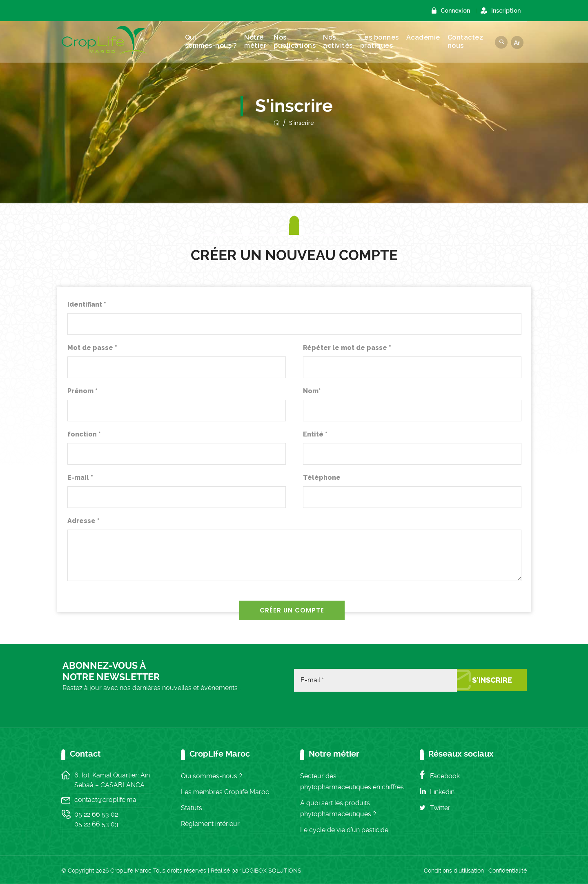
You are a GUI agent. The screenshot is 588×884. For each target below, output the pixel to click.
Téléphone (322, 478)
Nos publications (299, 41)
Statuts (192, 808)
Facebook (445, 776)
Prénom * (82, 391)
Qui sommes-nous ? (215, 41)
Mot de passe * (92, 348)
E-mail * (80, 478)
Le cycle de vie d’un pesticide (344, 830)
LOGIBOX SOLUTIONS (272, 871)
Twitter (440, 808)
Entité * (315, 434)
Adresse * (84, 521)
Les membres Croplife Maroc (225, 792)
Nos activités (342, 41)
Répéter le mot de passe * (347, 348)
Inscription (506, 11)
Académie (427, 37)
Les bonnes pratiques (384, 41)
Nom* (312, 391)
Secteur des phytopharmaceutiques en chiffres (352, 782)
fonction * (84, 434)
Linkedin (442, 792)
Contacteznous (470, 41)
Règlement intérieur (210, 824)
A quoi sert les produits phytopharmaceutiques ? (338, 808)
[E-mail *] (375, 680)
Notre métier (259, 41)
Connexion (455, 11)
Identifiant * (87, 304)
